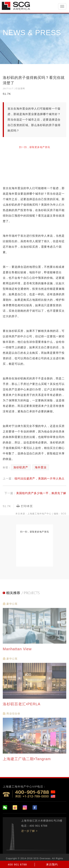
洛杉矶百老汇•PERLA (22, 706)
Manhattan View (18, 651)
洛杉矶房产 (21, 467)
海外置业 (41, 467)
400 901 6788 (17, 864)
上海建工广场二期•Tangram (27, 761)
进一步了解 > (29, 831)
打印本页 (25, 506)
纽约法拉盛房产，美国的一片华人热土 (40, 478)
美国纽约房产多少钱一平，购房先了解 (41, 493)
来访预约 (52, 864)
